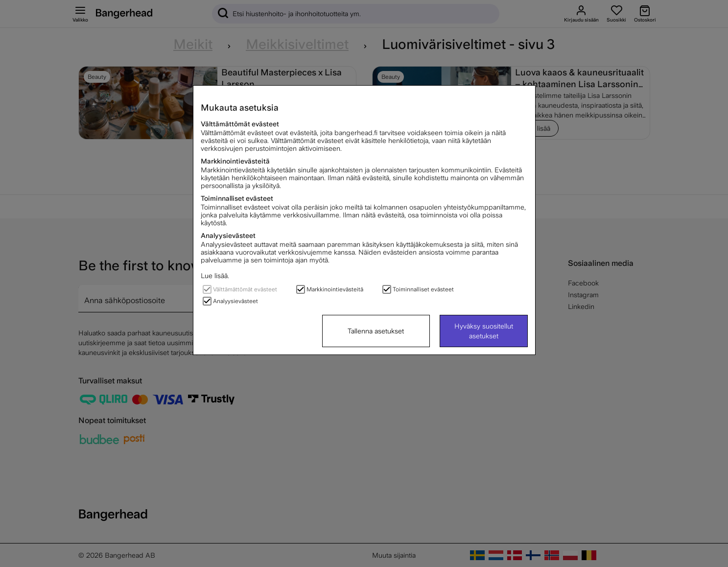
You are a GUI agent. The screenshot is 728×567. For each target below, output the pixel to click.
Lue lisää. (215, 276)
